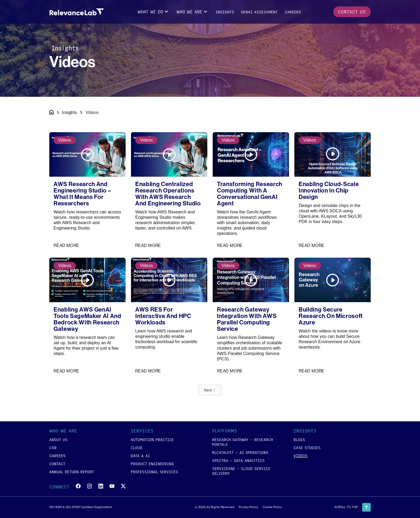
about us (58, 439)
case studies (307, 447)
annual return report (72, 472)
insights (225, 12)
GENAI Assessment (259, 12)
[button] (154, 12)
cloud (136, 447)
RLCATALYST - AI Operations (240, 452)
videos (301, 456)
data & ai (140, 456)
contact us (352, 12)
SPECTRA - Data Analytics (238, 460)
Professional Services (154, 472)
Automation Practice (152, 439)
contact (57, 464)
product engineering (152, 464)
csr (53, 447)
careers (293, 12)
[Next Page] (210, 390)
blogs (299, 439)
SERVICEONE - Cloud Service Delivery (241, 471)
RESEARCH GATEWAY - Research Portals (243, 442)
